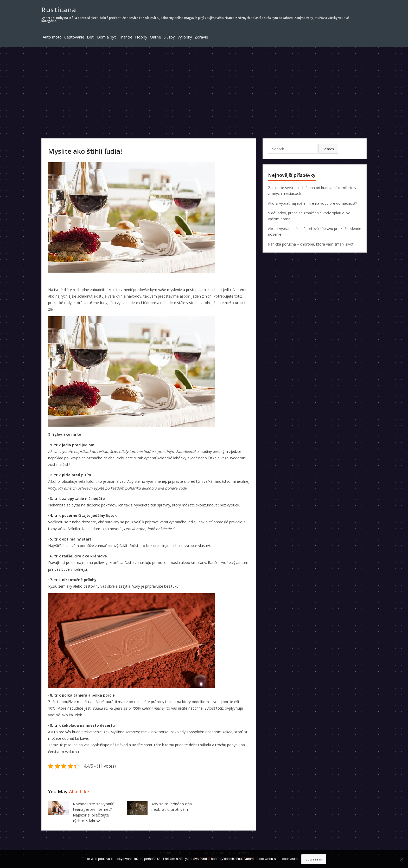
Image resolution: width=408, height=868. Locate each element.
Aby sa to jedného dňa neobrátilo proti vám (172, 807)
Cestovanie (74, 37)
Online (155, 37)
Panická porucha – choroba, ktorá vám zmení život (311, 244)
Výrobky (185, 37)
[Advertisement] (204, 86)
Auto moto (52, 37)
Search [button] (328, 149)
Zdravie (201, 37)
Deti (91, 37)
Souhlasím (314, 859)
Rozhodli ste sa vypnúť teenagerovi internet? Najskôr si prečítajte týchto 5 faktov (93, 812)
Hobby (141, 37)
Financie (125, 37)
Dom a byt (106, 37)
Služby (169, 37)
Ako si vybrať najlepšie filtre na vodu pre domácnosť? (313, 203)
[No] (401, 859)
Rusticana (59, 10)
